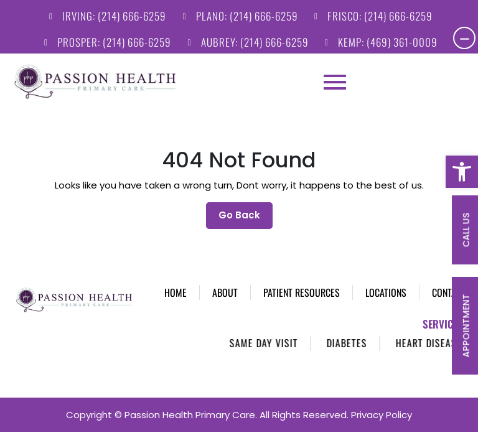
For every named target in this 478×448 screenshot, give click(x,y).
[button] (462, 172)
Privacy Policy (382, 399)
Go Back (246, 196)
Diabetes (356, 327)
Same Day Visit (273, 327)
